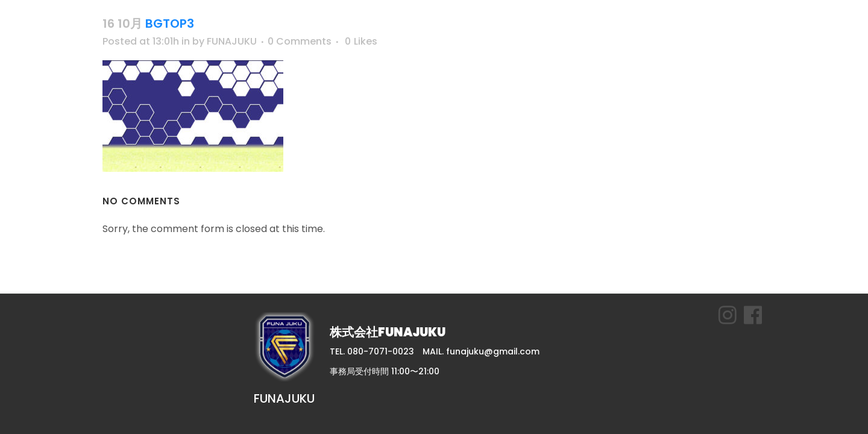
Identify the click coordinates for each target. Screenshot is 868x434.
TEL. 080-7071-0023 (372, 351)
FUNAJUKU (232, 41)
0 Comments (300, 41)
